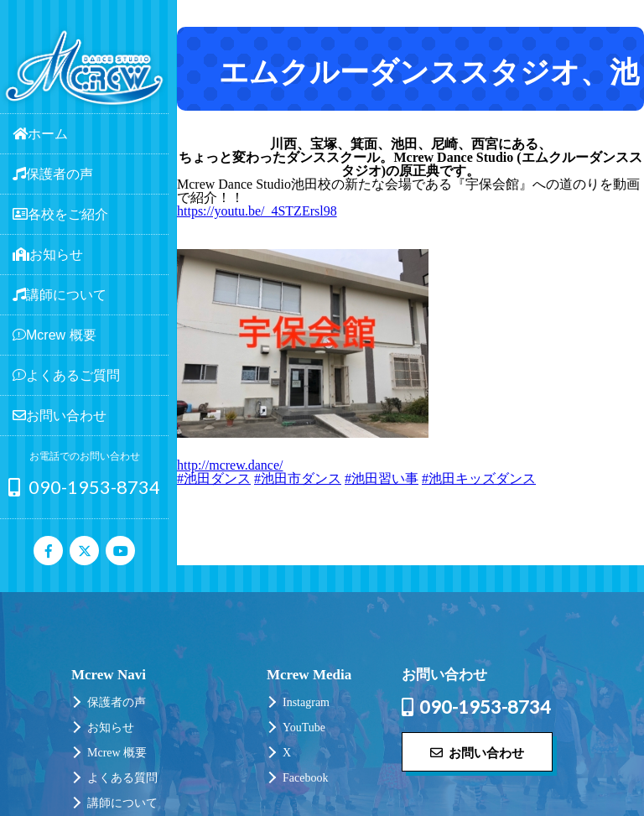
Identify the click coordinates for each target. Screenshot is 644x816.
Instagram (306, 702)
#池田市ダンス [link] (298, 478)
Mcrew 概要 (117, 753)
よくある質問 (122, 778)
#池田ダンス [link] (214, 478)
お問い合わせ (477, 752)
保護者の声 (117, 702)
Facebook (305, 778)
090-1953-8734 (84, 487)
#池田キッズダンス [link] (479, 478)
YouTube (304, 728)
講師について (122, 803)
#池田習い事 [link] (382, 478)
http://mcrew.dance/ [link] (230, 465)
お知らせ (111, 728)
